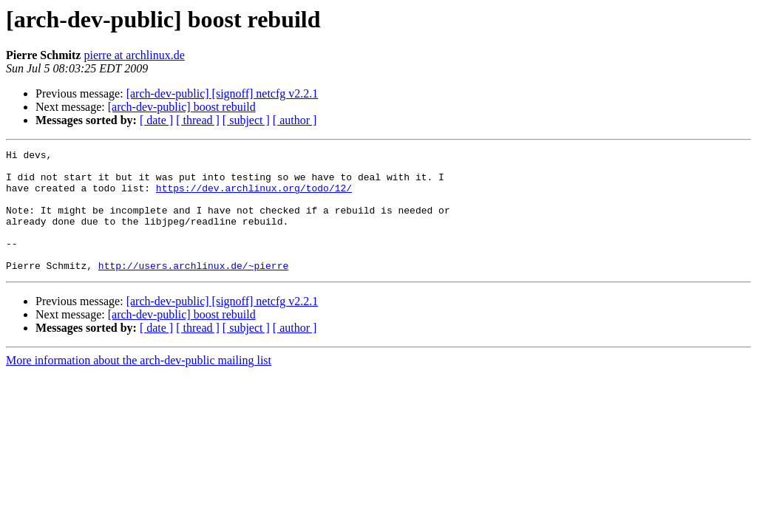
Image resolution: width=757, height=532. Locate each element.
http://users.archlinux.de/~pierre (193, 290)
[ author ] (295, 120)
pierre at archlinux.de (134, 55)
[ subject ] (246, 120)
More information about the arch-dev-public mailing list (139, 385)
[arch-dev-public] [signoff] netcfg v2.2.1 (223, 93)
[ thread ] (198, 120)
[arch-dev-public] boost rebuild (182, 107)
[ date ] (156, 120)
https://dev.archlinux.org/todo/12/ (254, 197)
